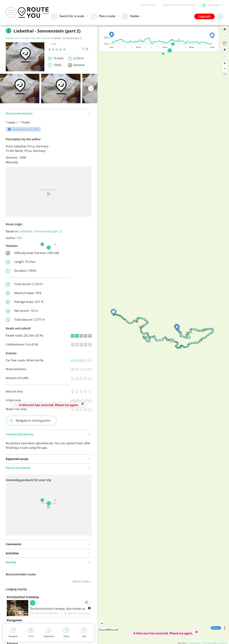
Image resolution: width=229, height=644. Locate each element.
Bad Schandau (44, 38)
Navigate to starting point (30, 421)
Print (31, 633)
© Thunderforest (194, 643)
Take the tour (149, 5)
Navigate (13, 633)
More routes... (82, 581)
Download (49, 633)
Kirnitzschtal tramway (23, 597)
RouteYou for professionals (179, 5)
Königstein (14, 620)
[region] (163, 335)
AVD (52, 44)
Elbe (33, 38)
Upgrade (204, 16)
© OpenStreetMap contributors (215, 643)
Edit (84, 633)
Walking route (12, 38)
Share (66, 633)
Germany (25, 38)
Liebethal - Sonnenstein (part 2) (41, 231)
